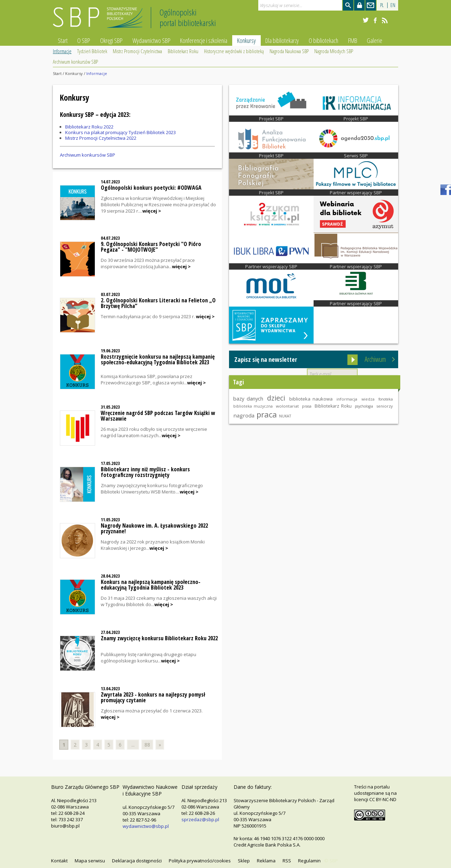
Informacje (62, 51)
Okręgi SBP (111, 40)
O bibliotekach (323, 40)
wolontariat (287, 406)
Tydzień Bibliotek (92, 51)
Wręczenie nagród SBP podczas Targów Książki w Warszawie (158, 416)
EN (393, 5)
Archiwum (375, 359)
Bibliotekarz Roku (183, 51)
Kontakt (59, 861)
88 (147, 745)
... (133, 745)
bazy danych (248, 398)
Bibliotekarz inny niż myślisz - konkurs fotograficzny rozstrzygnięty (145, 472)
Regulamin (309, 861)
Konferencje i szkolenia (204, 40)
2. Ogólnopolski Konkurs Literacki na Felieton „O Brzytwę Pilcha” (158, 303)
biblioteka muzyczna (253, 406)
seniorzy (385, 406)
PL (382, 5)
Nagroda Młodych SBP (334, 51)
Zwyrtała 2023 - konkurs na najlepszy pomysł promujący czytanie (153, 697)
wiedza (368, 399)
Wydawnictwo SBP (152, 40)
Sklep (244, 861)
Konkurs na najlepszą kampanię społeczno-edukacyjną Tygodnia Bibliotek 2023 (151, 585)
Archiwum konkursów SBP (75, 62)
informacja (347, 399)
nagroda (244, 415)
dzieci (276, 398)
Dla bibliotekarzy (282, 40)
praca (267, 414)
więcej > (152, 211)
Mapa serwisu (90, 861)
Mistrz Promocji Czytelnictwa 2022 (101, 138)
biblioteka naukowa (311, 399)
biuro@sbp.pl (65, 826)
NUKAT (285, 416)
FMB (353, 40)
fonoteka (386, 399)
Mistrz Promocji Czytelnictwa (137, 51)
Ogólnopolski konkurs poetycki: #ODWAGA (151, 188)
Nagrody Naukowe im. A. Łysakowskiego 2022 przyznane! (154, 528)
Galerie (375, 40)
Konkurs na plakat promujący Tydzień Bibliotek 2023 (121, 132)
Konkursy (246, 40)
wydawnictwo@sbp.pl (146, 826)
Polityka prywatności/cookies (200, 861)
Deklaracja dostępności (137, 861)
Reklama (266, 861)
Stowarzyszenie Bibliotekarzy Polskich (100, 21)
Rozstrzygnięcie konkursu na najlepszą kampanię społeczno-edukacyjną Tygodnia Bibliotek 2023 (158, 359)
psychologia (364, 406)
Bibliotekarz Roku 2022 (89, 127)
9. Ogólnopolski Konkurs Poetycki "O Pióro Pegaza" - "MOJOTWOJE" (151, 247)
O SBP (84, 40)
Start (63, 40)
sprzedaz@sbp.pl (200, 819)
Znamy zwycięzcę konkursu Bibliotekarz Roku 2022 (159, 638)
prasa (307, 406)
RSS (287, 861)
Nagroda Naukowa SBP (289, 51)
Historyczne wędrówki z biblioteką (234, 51)
